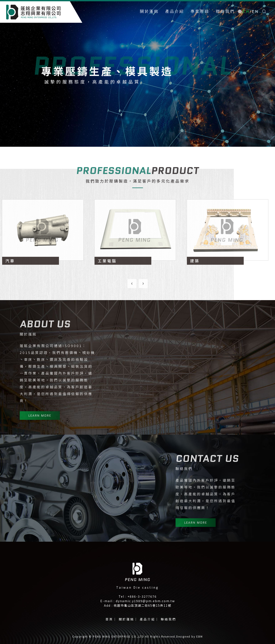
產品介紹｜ (149, 619)
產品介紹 (175, 11)
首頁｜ (111, 619)
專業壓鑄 (200, 11)
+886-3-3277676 (142, 596)
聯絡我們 (225, 11)
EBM (200, 636)
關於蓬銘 (149, 11)
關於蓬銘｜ (128, 619)
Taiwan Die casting (137, 587)
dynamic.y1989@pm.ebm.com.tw (145, 601)
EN (255, 11)
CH (246, 11)
